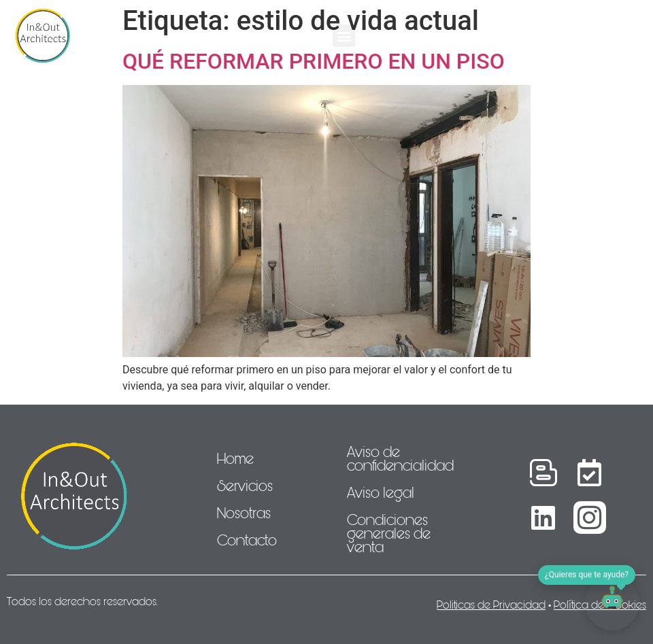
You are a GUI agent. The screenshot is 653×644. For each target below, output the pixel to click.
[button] (344, 36)
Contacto (247, 541)
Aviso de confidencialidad (400, 459)
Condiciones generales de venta (389, 534)
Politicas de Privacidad (491, 605)
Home (235, 459)
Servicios (245, 486)
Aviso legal (381, 493)
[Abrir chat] (612, 603)
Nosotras (244, 513)
